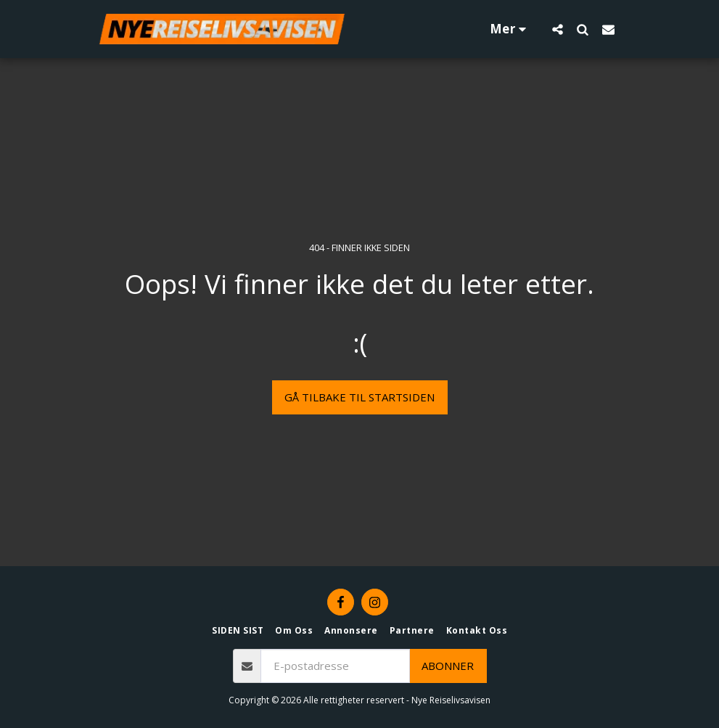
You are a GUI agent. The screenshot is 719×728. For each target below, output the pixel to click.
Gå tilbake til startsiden (359, 397)
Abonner (448, 666)
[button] (558, 29)
